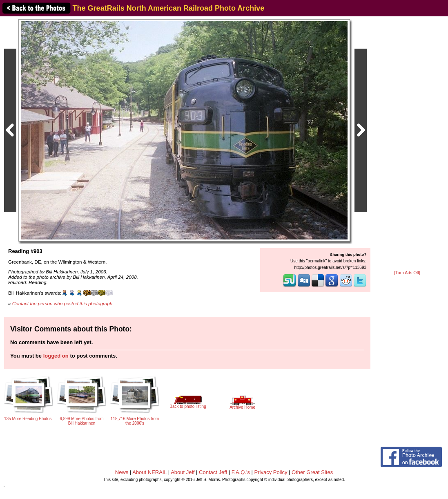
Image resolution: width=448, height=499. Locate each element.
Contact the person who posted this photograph (62, 303)
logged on (56, 356)
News (122, 472)
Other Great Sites (312, 472)
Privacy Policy (271, 472)
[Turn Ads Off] (407, 273)
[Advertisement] (407, 144)
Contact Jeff (213, 472)
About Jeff (183, 472)
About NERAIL (149, 472)
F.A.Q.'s (241, 472)
